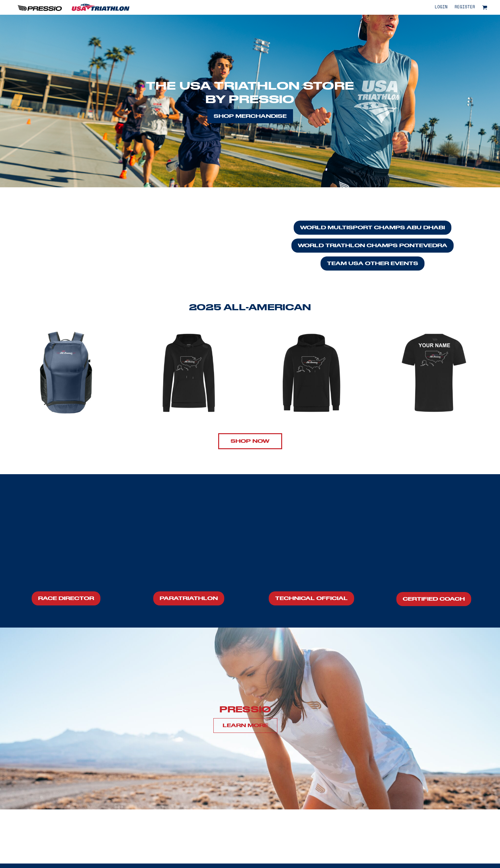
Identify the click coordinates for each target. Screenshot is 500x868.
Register (465, 7)
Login (441, 7)
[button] (485, 7)
